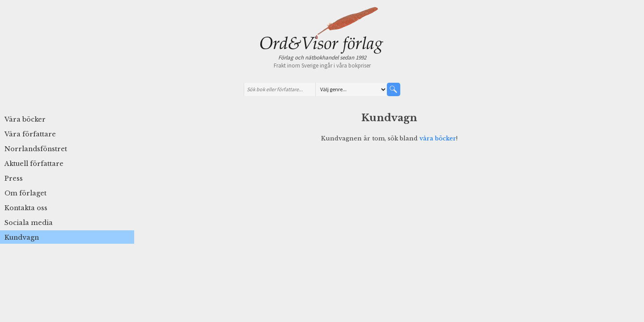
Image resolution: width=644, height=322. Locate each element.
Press (14, 178)
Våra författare (30, 134)
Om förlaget (25, 193)
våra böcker (438, 138)
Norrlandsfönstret (36, 149)
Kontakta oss (26, 208)
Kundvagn (22, 237)
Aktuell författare (34, 164)
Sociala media (29, 223)
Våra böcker (25, 119)
